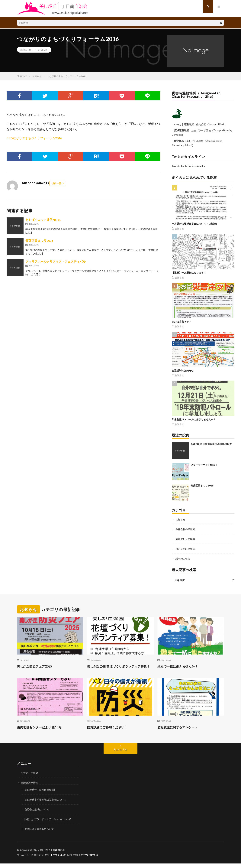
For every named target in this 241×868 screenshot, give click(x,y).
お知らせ (43, 50)
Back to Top (121, 754)
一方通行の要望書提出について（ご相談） (195, 224)
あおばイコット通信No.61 (43, 220)
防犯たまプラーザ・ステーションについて (50, 824)
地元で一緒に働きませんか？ (180, 666)
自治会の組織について (38, 814)
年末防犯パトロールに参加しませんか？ (194, 419)
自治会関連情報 (30, 788)
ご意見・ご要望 (30, 778)
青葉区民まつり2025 (202, 486)
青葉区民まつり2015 (39, 241)
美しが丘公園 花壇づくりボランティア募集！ (119, 669)
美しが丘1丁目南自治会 (53, 855)
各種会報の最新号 (186, 529)
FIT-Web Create (59, 860)
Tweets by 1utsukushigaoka (188, 166)
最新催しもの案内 (186, 539)
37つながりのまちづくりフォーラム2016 (34, 138)
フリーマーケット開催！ (204, 465)
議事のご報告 (183, 559)
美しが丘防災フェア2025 (37, 666)
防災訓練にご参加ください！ (110, 732)
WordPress (92, 860)
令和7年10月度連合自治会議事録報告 (211, 444)
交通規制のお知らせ (183, 370)
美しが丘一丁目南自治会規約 (42, 795)
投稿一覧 (56, 183)
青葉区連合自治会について (40, 834)
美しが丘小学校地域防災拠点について (47, 804)
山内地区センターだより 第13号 (42, 732)
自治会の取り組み (186, 549)
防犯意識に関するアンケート (180, 732)
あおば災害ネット (182, 322)
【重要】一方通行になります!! (189, 273)
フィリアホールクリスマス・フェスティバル (56, 261)
